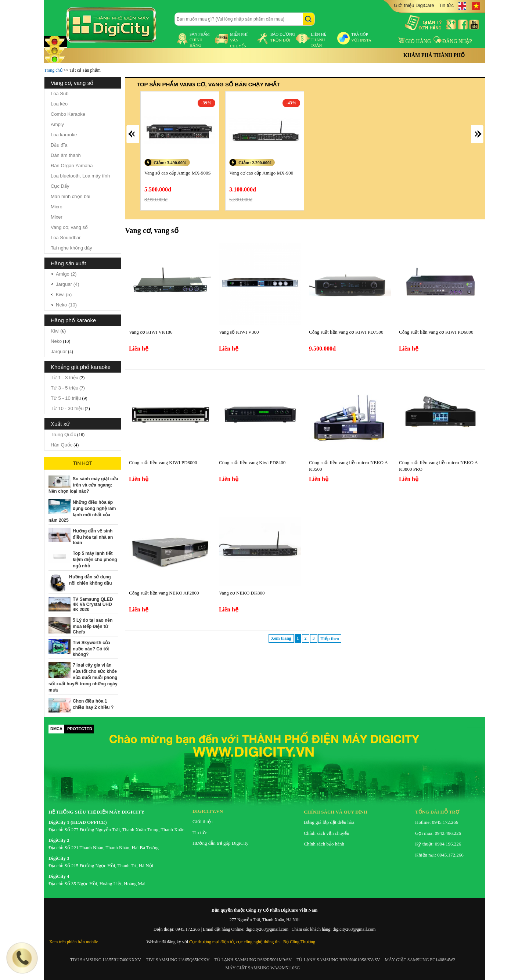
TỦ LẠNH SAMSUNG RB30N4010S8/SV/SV (338, 960)
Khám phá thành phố (434, 55)
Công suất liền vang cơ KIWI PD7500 (346, 332)
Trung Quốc (63, 435)
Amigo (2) (66, 274)
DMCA (56, 729)
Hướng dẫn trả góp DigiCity (220, 843)
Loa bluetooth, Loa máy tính (80, 176)
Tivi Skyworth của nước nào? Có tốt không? (91, 649)
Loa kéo (59, 104)
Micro (57, 207)
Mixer (57, 217)
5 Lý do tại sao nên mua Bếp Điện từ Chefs (93, 626)
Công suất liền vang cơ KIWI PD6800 (436, 332)
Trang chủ (53, 70)
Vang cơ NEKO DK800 (242, 593)
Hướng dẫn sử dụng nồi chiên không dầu (91, 580)
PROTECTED (80, 729)
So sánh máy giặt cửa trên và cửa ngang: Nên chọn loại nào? (83, 485)
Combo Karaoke (68, 114)
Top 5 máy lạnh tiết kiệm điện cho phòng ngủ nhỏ (95, 560)
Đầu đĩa (59, 145)
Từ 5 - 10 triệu (66, 398)
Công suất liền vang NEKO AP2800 (164, 593)
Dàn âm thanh (66, 155)
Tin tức (446, 5)
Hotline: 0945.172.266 (437, 822)
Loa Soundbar (66, 238)
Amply (57, 124)
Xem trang (281, 638)
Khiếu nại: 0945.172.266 (439, 855)
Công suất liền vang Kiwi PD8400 (252, 462)
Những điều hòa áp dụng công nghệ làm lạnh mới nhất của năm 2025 (82, 511)
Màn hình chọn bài (71, 196)
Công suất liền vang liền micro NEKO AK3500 (348, 466)
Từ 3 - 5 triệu (64, 388)
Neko (56, 341)
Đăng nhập (453, 41)
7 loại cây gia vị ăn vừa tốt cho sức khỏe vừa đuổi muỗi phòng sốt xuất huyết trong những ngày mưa (83, 678)
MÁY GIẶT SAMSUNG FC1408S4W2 (420, 960)
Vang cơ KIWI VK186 (151, 332)
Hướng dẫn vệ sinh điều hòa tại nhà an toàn (93, 537)
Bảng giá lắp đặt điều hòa (329, 822)
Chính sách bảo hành (324, 844)
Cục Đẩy (60, 186)
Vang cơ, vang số (69, 227)
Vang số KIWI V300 (239, 332)
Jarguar (59, 351)
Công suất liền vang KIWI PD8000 (163, 462)
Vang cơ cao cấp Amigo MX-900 (261, 173)
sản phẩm (200, 40)
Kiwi (55, 331)
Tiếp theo (330, 639)
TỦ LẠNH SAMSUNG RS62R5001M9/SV (253, 960)
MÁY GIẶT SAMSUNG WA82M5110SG (262, 968)
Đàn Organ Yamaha (72, 166)
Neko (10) (66, 305)
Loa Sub (60, 94)
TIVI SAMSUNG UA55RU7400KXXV (106, 960)
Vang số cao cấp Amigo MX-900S (178, 173)
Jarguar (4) (68, 284)
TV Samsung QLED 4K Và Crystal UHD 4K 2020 (93, 604)
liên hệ (319, 40)
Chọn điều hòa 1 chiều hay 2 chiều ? (93, 704)
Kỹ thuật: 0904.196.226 (438, 844)
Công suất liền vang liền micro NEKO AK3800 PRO (438, 466)
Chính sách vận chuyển (326, 833)
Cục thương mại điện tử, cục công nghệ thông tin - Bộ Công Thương (252, 942)
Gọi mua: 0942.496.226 (438, 833)
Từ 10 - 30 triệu (67, 408)
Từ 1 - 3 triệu (64, 378)
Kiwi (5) (64, 295)
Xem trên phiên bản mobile (74, 942)
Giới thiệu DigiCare (414, 5)
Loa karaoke (64, 135)
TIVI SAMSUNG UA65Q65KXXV (178, 960)
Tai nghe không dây (71, 248)
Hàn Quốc (62, 445)
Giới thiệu (203, 821)
